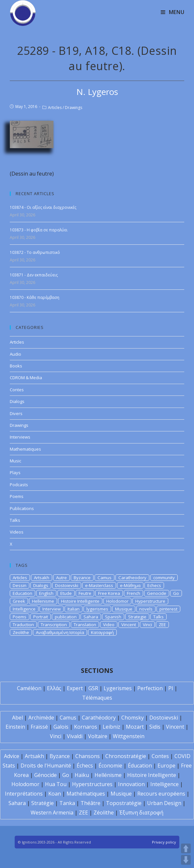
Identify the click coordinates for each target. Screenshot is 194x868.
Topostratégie (124, 803)
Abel (17, 718)
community (164, 578)
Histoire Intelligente (80, 601)
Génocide (45, 775)
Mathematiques (25, 449)
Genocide (157, 593)
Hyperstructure (150, 601)
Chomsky (133, 718)
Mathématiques (86, 794)
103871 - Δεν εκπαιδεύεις (34, 275)
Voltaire (98, 736)
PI (171, 688)
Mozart (135, 727)
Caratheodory (132, 578)
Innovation (131, 784)
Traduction (23, 625)
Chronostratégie (126, 756)
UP (186, 848)
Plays (15, 473)
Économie (110, 766)
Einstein (15, 727)
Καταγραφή (102, 632)
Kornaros (86, 727)
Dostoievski (67, 585)
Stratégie (43, 803)
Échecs (85, 766)
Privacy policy (164, 842)
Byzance (82, 578)
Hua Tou (56, 784)
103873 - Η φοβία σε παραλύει (39, 230)
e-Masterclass (99, 585)
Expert (75, 688)
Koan (55, 794)
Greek (19, 601)
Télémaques (97, 698)
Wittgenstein (129, 736)
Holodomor (117, 601)
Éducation (140, 766)
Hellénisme (108, 775)
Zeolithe (21, 632)
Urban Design (164, 803)
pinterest (168, 609)
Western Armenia (52, 813)
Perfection (150, 688)
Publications (22, 508)
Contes (17, 390)
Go (176, 593)
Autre (61, 578)
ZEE (162, 625)
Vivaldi (75, 736)
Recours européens (161, 794)
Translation (85, 625)
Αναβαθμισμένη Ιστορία (60, 632)
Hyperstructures (92, 784)
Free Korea (109, 593)
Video (109, 625)
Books (16, 366)
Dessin (20, 585)
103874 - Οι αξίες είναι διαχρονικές (43, 207)
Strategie (137, 617)
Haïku (82, 775)
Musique (124, 609)
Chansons (88, 756)
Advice (12, 756)
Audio (15, 354)
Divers (16, 413)
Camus (104, 578)
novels (146, 609)
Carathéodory (99, 718)
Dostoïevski (164, 718)
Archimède (41, 718)
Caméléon (29, 688)
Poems (17, 496)
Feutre (85, 593)
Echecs (154, 585)
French (134, 593)
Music (15, 461)
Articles (55, 108)
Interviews (20, 437)
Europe (166, 766)
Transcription (54, 625)
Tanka (67, 803)
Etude (66, 593)
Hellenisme (43, 601)
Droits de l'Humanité (46, 766)
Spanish (113, 617)
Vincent (129, 625)
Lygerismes (118, 688)
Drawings (74, 108)
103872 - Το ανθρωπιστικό (35, 252)
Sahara (91, 617)
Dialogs (17, 401)
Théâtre (90, 803)
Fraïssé (39, 727)
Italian (74, 609)
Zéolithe (104, 813)
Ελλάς (54, 688)
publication (66, 617)
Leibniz (112, 727)
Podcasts (19, 485)
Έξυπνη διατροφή (141, 813)
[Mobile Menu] (173, 12)
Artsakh (42, 578)
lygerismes (97, 609)
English (46, 593)
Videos (17, 532)
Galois (61, 727)
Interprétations (24, 794)
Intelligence (24, 609)
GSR (93, 688)
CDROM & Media (26, 378)
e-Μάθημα (130, 585)
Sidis (155, 727)
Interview (52, 609)
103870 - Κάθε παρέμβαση (35, 297)
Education (22, 593)
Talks (15, 520)
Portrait (41, 617)
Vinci (147, 625)
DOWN (186, 860)
